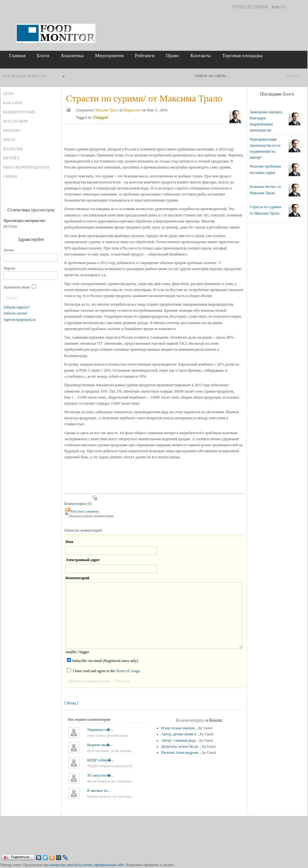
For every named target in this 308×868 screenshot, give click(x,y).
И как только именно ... (180, 728)
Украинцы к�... (100, 730)
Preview (123, 681)
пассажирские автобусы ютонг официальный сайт (84, 865)
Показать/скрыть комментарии (89, 516)
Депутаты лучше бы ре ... (182, 746)
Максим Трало (107, 110)
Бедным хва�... (100, 745)
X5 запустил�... (100, 775)
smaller (71, 652)
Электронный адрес (83, 560)
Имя (69, 542)
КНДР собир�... (101, 760)
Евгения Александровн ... (182, 752)
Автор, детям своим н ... (181, 734)
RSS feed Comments (82, 511)
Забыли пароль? (16, 307)
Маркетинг (132, 110)
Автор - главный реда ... (180, 740)
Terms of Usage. (128, 671)
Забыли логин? (16, 313)
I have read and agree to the (104, 671)
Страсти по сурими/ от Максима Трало (144, 98)
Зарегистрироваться (19, 320)
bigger (84, 652)
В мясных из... (99, 791)
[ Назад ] (71, 703)
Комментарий (77, 578)
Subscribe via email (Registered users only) (103, 660)
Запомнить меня (20, 287)
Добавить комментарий (89, 681)
